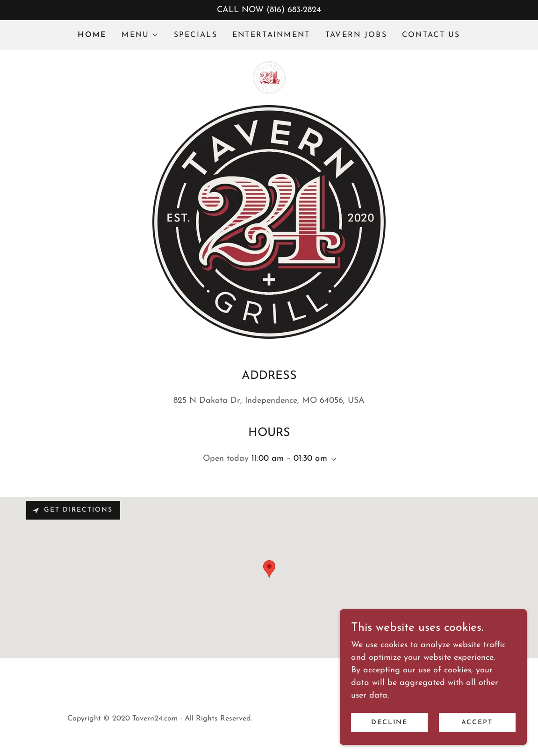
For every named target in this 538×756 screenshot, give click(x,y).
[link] (269, 77)
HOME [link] (92, 35)
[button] (140, 35)
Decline (389, 723)
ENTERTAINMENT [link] (271, 35)
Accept (477, 723)
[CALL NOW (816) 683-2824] (269, 10)
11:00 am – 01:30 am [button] (289, 459)
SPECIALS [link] (196, 35)
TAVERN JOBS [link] (356, 35)
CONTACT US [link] (431, 35)
